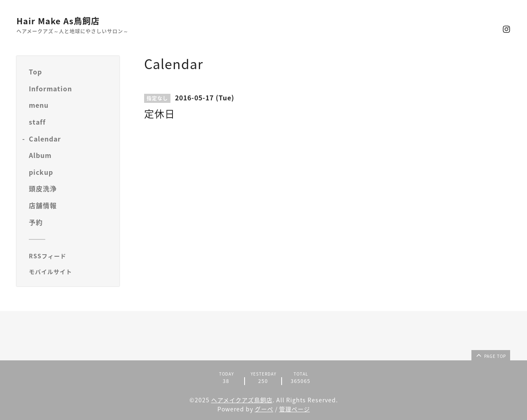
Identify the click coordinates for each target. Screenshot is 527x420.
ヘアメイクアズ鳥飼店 (242, 400)
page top (490, 355)
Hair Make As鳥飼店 (58, 21)
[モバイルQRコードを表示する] (71, 271)
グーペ (264, 409)
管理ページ (295, 409)
